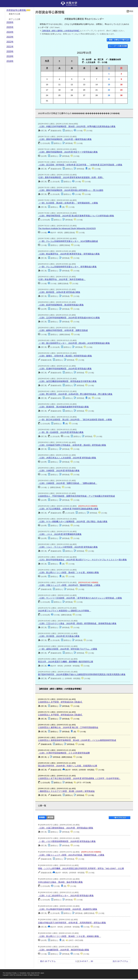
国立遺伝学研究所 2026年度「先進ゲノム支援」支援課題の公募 (68, 766)
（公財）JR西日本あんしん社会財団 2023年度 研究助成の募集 (67, 458)
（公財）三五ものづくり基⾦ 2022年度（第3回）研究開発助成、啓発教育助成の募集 (77, 623)
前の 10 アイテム (48, 961)
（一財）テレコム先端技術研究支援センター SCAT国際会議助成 (68, 241)
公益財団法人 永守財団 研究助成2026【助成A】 (60, 702)
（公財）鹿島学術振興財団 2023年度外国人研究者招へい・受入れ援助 (71, 190)
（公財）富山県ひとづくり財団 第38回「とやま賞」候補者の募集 (69, 936)
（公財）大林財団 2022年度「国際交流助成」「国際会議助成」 (68, 483)
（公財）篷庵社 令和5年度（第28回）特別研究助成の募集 (65, 356)
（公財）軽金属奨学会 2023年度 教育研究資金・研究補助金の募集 (69, 254)
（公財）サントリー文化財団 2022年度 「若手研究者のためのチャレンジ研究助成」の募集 (80, 598)
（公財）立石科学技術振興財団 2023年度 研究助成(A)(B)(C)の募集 (69, 318)
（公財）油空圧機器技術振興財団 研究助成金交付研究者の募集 (67, 381)
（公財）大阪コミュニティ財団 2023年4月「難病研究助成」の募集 (69, 585)
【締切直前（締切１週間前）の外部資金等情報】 (61, 31)
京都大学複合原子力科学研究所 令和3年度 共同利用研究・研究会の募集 (72, 923)
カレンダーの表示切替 (118, 46)
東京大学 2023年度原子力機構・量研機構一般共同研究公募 (65, 662)
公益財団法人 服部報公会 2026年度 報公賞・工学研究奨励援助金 (68, 727)
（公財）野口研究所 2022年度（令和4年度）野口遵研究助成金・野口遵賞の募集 (75, 394)
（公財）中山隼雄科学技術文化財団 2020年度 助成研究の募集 (68, 909)
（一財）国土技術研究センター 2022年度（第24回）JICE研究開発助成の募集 (74, 343)
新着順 (42, 817)
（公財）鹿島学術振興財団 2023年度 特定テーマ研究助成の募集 (68, 152)
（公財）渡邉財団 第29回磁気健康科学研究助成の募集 (63, 407)
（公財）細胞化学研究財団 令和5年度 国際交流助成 (63, 330)
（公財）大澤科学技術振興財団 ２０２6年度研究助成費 (64, 753)
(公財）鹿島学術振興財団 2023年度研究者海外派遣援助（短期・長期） (71, 177)
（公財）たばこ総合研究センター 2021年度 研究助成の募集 (66, 896)
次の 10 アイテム (120, 961)
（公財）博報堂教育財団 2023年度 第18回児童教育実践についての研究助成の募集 (76, 216)
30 (92, 961)
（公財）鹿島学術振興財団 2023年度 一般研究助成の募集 (65, 139)
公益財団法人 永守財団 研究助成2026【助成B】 (60, 715)
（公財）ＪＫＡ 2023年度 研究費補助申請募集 (60, 534)
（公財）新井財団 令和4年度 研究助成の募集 (59, 292)
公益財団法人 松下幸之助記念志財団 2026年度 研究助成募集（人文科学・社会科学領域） (79, 778)
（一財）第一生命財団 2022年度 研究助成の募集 (61, 432)
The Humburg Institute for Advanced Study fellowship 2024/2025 (67, 228)
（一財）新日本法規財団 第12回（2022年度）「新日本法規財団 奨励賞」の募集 (75, 420)
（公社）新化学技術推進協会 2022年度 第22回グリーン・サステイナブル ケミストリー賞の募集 (82, 560)
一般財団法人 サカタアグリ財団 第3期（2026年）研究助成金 (66, 791)
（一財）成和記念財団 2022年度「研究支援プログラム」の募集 (68, 649)
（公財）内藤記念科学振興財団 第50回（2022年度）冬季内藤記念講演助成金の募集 (77, 126)
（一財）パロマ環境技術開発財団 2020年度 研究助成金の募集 (67, 841)
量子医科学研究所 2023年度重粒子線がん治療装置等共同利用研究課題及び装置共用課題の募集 (82, 674)
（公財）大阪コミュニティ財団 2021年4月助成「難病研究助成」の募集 (71, 855)
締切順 (50, 817)
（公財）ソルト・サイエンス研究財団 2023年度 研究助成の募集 (68, 547)
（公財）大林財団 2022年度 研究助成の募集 (59, 471)
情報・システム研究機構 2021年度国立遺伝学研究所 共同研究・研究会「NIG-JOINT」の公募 (81, 868)
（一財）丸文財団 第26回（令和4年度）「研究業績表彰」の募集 (68, 203)
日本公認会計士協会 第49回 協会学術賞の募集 (60, 882)
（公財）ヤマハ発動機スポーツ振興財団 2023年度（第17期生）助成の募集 (73, 521)
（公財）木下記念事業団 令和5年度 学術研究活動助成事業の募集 (68, 509)
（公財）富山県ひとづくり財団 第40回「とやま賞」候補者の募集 (68, 572)
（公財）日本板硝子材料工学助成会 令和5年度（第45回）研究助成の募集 (72, 445)
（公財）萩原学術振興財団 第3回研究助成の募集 (61, 305)
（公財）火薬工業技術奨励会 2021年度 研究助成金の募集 (65, 828)
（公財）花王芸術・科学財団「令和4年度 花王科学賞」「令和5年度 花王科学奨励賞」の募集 (80, 165)
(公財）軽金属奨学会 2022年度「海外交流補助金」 (62, 279)
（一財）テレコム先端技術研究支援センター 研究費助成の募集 (67, 267)
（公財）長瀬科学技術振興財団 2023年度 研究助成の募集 (65, 369)
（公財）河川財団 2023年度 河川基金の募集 (59, 636)
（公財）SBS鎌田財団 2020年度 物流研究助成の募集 (63, 950)
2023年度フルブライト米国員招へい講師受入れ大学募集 (64, 611)
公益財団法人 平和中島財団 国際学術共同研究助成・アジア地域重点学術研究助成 (76, 496)
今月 (47, 61)
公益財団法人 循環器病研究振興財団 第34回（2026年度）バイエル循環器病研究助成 (77, 740)
